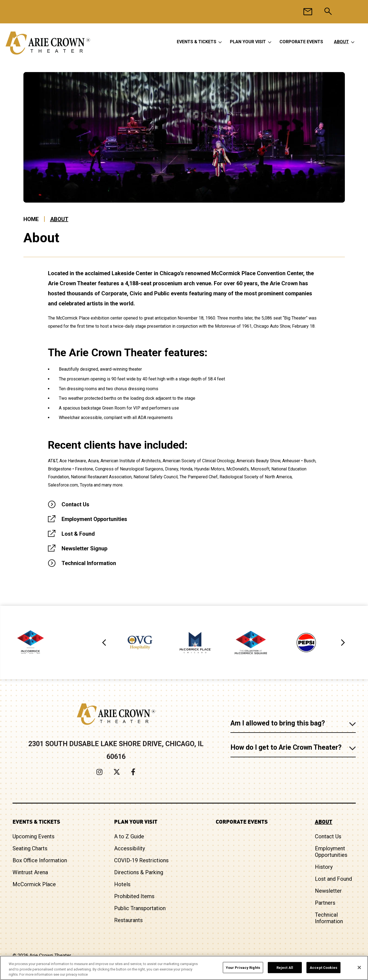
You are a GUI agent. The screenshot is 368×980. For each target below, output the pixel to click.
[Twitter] (117, 772)
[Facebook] (133, 772)
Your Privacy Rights (243, 967)
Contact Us (75, 504)
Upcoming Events (34, 836)
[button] (104, 643)
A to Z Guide (129, 836)
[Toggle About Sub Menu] (353, 42)
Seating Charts (30, 848)
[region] (184, 968)
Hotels (122, 884)
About (341, 42)
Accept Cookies (323, 967)
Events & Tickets (197, 42)
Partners (325, 903)
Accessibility (130, 848)
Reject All (285, 967)
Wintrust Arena (30, 872)
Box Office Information (40, 860)
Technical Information (89, 563)
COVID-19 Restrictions (141, 860)
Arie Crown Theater (48, 43)
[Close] (359, 967)
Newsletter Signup (84, 548)
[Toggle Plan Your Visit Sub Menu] (270, 42)
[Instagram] (99, 772)
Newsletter (328, 891)
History (324, 867)
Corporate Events (301, 42)
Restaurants (128, 920)
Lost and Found (333, 879)
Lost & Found (78, 534)
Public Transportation (140, 908)
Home (31, 219)
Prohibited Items (134, 896)
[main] (184, 339)
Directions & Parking (139, 872)
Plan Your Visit (248, 42)
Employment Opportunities (94, 519)
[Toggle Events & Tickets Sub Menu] (220, 42)
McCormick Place (34, 884)
